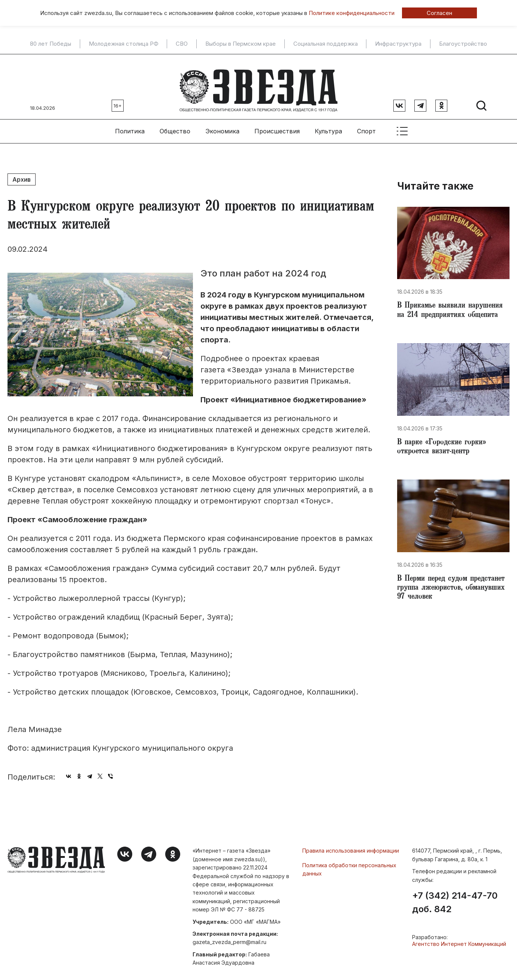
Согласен (439, 13)
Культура (328, 124)
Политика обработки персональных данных (349, 862)
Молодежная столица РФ (124, 44)
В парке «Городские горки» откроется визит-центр (446, 455)
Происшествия (277, 124)
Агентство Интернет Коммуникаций (459, 937)
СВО (182, 44)
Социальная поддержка (326, 44)
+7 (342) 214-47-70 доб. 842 (455, 895)
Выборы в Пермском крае (241, 44)
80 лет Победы (51, 44)
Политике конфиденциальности (352, 13)
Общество (175, 124)
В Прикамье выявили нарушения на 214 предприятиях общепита (439, 310)
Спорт (366, 124)
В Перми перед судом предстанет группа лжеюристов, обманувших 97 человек (448, 605)
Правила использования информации (351, 843)
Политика (130, 124)
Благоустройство (463, 44)
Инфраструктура (398, 44)
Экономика (222, 124)
